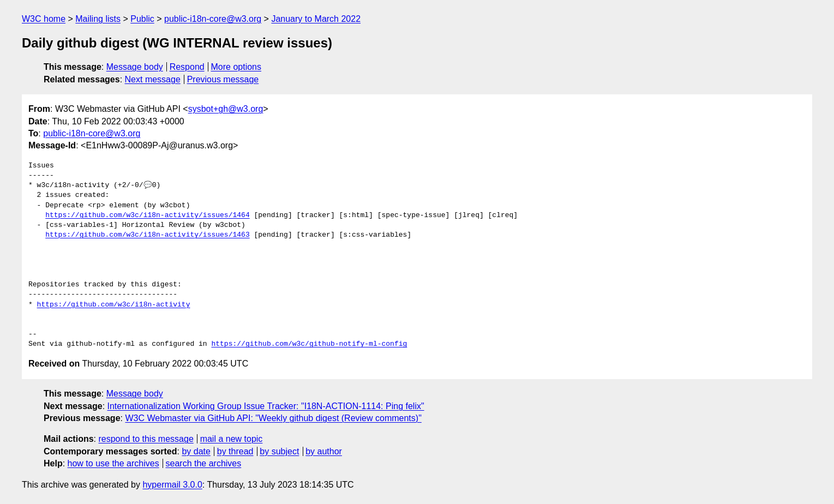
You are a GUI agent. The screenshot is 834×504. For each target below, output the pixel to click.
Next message (153, 79)
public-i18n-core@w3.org (213, 19)
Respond (187, 67)
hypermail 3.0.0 (172, 485)
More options (236, 67)
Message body (135, 67)
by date (196, 451)
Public (142, 19)
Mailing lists (98, 19)
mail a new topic (232, 439)
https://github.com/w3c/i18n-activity (114, 305)
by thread (235, 451)
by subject (279, 451)
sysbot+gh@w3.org (226, 109)
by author (324, 451)
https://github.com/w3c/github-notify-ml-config (309, 344)
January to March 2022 (316, 19)
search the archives (204, 463)
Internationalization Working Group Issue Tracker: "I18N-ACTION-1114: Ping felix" (266, 406)
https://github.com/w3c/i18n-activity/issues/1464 (147, 215)
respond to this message (146, 439)
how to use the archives (113, 463)
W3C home (44, 19)
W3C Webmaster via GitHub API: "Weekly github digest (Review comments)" (273, 418)
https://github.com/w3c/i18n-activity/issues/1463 (147, 235)
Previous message (223, 79)
